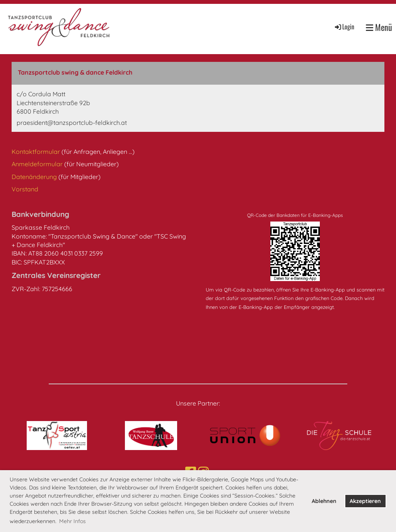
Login (344, 27)
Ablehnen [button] (324, 501)
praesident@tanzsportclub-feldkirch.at (72, 123)
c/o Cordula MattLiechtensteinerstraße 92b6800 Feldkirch (53, 103)
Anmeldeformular (38, 164)
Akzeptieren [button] (365, 501)
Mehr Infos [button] (73, 521)
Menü (379, 27)
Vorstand (25, 189)
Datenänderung (35, 177)
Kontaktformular (37, 152)
